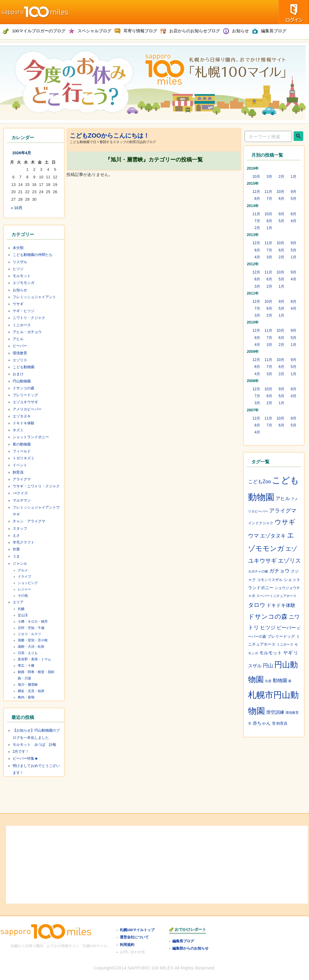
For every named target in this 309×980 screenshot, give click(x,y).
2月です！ (21, 752)
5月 (293, 199)
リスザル (20, 262)
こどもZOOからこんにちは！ (110, 136)
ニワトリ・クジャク (29, 318)
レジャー (24, 589)
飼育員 (18, 472)
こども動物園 (24, 367)
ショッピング (28, 583)
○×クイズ (20, 493)
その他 (23, 595)
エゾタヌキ (22, 416)
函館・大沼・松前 (31, 646)
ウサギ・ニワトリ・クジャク (36, 486)
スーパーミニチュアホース (276, 596)
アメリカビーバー (27, 409)
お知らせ (20, 290)
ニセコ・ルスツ (29, 634)
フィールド (22, 451)
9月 (293, 192)
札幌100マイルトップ (137, 930)
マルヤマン (22, 500)
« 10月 (17, 208)
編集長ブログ (183, 941)
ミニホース (22, 325)
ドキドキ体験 (24, 423)
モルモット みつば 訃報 (34, 745)
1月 (293, 177)
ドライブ (24, 576)
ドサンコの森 (24, 388)
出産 (268, 681)
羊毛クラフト (24, 542)
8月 (257, 199)
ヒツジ (18, 269)
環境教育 (20, 353)
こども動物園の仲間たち (33, 255)
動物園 (280, 680)
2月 (281, 177)
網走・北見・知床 (31, 691)
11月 (268, 192)
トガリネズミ (24, 458)
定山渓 (23, 615)
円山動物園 (22, 381)
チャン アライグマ (29, 521)
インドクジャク (261, 523)
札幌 (21, 609)
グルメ (23, 570)
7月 (269, 199)
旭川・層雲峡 (28, 685)
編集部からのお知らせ (190, 948)
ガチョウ (279, 571)
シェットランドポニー (31, 437)
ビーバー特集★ (25, 758)
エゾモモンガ (24, 283)
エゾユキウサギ (25, 402)
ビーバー (20, 346)
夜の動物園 (22, 444)
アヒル (18, 339)
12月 (256, 192)
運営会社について (134, 937)
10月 (256, 177)
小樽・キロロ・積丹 (33, 621)
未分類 (18, 248)
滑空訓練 (275, 712)
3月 (269, 177)
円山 (268, 666)
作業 (16, 549)
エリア (18, 602)
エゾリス (20, 360)
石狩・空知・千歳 (31, 628)
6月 (281, 199)
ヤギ (288, 653)
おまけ (18, 374)
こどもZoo (260, 482)
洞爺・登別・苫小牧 (33, 640)
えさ (16, 535)
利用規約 (127, 945)
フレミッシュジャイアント (34, 297)
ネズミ (18, 430)
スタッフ (20, 528)
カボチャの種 (258, 571)
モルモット (22, 276)
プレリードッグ (25, 395)
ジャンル (20, 563)
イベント (20, 465)
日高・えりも (28, 653)
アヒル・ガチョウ (27, 332)
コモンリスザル (270, 580)
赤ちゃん (262, 723)
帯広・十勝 (26, 666)
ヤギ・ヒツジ (24, 311)
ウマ (253, 536)
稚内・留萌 (26, 697)
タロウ (257, 605)
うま (16, 556)
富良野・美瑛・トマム (34, 659)
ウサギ (18, 304)
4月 (293, 221)
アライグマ (22, 479)
